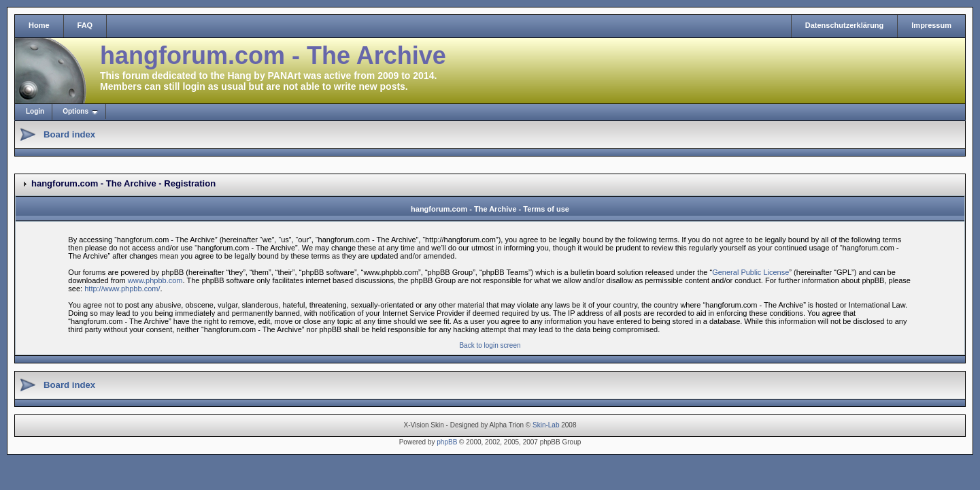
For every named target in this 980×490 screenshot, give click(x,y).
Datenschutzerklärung (845, 25)
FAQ (85, 25)
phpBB (447, 442)
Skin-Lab (546, 425)
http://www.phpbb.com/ (122, 289)
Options (75, 111)
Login (35, 111)
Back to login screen (490, 345)
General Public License (750, 272)
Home (39, 25)
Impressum (931, 25)
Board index (69, 134)
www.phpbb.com (155, 280)
